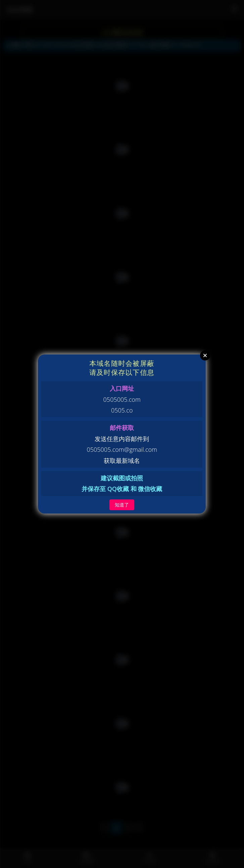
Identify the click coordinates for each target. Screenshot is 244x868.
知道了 (122, 505)
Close (205, 355)
